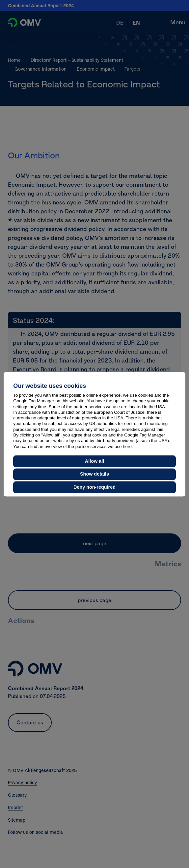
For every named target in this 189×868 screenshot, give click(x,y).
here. (128, 446)
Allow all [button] (94, 461)
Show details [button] (94, 474)
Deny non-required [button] (94, 487)
